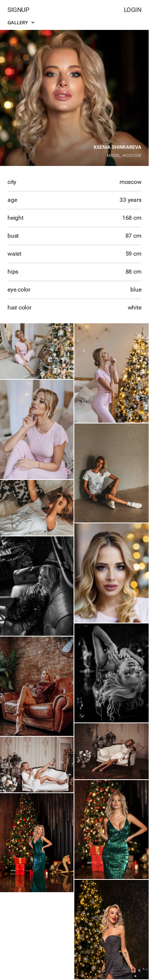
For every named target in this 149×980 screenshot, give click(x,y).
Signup (18, 10)
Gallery (21, 22)
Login (133, 10)
